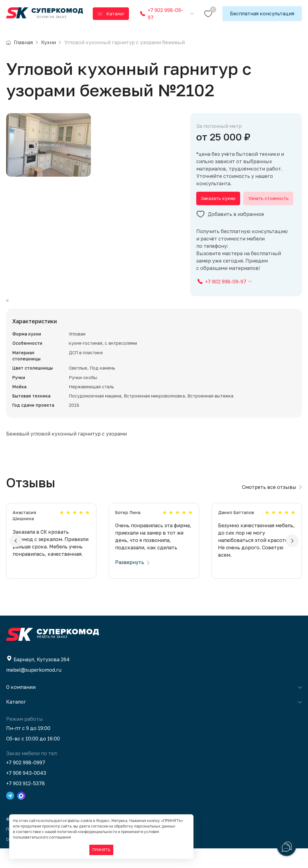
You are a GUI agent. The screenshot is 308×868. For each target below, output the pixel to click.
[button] (16, 560)
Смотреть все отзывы (272, 507)
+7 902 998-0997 (26, 782)
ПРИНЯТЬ (101, 850)
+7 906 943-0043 (26, 793)
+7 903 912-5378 (25, 803)
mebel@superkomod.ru (34, 689)
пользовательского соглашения (42, 837)
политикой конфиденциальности (87, 832)
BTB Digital (79, 859)
